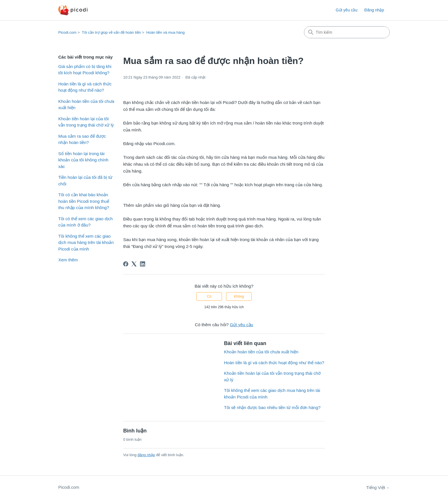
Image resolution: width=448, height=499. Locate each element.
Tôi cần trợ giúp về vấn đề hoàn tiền (111, 32)
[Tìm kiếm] (347, 32)
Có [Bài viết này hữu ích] (209, 296)
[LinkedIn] (143, 264)
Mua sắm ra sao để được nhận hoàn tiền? (82, 139)
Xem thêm (68, 260)
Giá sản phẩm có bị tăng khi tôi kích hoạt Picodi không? (85, 70)
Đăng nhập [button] (374, 10)
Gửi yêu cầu (347, 10)
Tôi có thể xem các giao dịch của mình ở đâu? (85, 222)
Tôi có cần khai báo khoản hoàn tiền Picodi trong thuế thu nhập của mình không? (84, 201)
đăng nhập (146, 455)
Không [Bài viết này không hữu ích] (239, 296)
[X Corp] (134, 264)
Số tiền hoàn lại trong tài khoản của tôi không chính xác (83, 160)
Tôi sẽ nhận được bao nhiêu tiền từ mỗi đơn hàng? (272, 407)
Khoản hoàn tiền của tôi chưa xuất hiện (86, 105)
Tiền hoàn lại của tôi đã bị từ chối (85, 181)
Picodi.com (67, 32)
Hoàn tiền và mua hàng (165, 32)
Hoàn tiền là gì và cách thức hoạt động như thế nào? (85, 87)
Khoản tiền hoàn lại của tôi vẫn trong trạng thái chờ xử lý (86, 122)
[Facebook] (126, 264)
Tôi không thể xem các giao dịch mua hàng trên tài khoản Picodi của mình (86, 243)
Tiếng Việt (378, 487)
